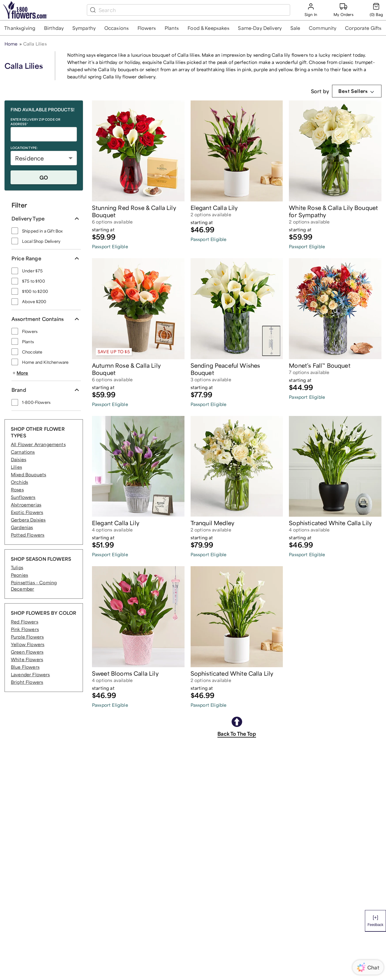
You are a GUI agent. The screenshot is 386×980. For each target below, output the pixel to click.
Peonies (19, 575)
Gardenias (22, 527)
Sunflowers (23, 497)
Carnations (23, 452)
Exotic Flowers (27, 512)
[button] (20, 28)
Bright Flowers (27, 682)
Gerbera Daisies (28, 520)
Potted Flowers (28, 535)
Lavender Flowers (30, 674)
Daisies (19, 459)
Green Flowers (27, 652)
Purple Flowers (27, 637)
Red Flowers (25, 622)
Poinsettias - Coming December (34, 586)
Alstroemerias (26, 505)
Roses (17, 490)
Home (11, 44)
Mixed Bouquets (28, 474)
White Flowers (27, 659)
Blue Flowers (25, 667)
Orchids (19, 482)
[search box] (193, 10)
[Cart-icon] (376, 10)
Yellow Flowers (28, 644)
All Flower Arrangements (38, 444)
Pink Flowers (25, 629)
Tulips (17, 567)
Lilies (16, 467)
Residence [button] (29, 158)
